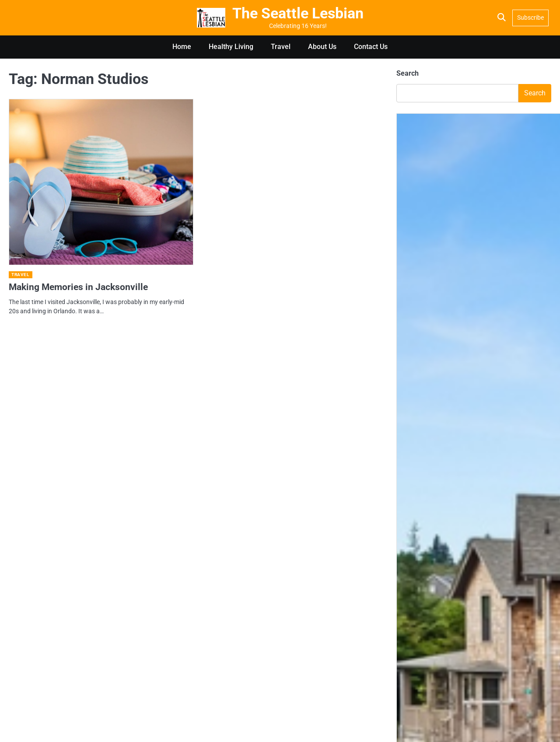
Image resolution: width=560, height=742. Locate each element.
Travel (281, 47)
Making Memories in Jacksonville (78, 287)
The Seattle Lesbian (298, 13)
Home (182, 47)
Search (408, 73)
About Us (322, 47)
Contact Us (371, 47)
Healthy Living (231, 47)
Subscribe (530, 17)
